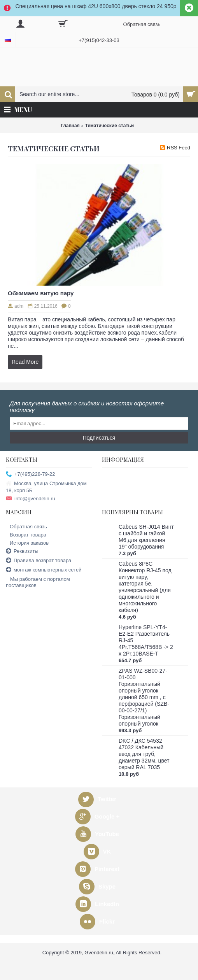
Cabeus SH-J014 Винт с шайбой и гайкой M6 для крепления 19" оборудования (146, 537)
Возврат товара (26, 535)
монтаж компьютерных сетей (44, 570)
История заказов (27, 543)
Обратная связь (26, 527)
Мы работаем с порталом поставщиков (38, 582)
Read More (25, 362)
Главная (70, 126)
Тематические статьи (110, 126)
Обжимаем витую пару (41, 293)
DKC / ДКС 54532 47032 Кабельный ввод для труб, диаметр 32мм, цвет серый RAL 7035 (144, 754)
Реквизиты (22, 551)
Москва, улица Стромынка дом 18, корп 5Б (46, 487)
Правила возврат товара (39, 561)
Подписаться (99, 438)
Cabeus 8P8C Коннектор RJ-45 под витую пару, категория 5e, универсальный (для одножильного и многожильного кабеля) (145, 587)
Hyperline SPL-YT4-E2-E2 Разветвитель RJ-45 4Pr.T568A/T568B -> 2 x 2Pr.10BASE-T (146, 640)
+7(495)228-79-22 (30, 474)
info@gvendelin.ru (31, 499)
